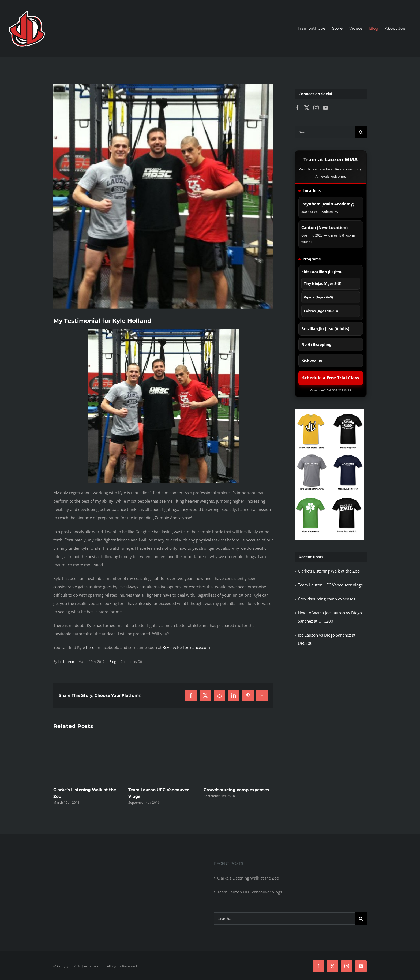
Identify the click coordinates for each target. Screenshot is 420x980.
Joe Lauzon (66, 662)
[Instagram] (316, 108)
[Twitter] (307, 108)
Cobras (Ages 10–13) (321, 311)
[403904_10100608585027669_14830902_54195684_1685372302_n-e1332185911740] (163, 196)
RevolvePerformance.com (186, 647)
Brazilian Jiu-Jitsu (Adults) (325, 329)
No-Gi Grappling (316, 344)
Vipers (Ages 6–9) (318, 297)
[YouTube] (325, 108)
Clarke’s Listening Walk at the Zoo (329, 571)
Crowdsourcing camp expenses (236, 790)
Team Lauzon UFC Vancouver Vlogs (330, 585)
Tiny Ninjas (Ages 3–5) (322, 283)
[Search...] (325, 132)
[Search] (361, 132)
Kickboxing (312, 360)
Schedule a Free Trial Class (331, 378)
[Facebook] (297, 108)
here (90, 647)
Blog (113, 662)
